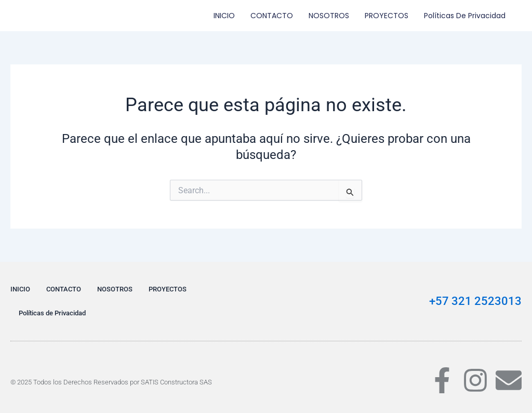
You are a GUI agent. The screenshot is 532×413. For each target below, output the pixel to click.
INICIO (224, 16)
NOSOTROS (329, 16)
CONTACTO (272, 16)
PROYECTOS (387, 16)
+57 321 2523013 (475, 301)
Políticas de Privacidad (465, 16)
